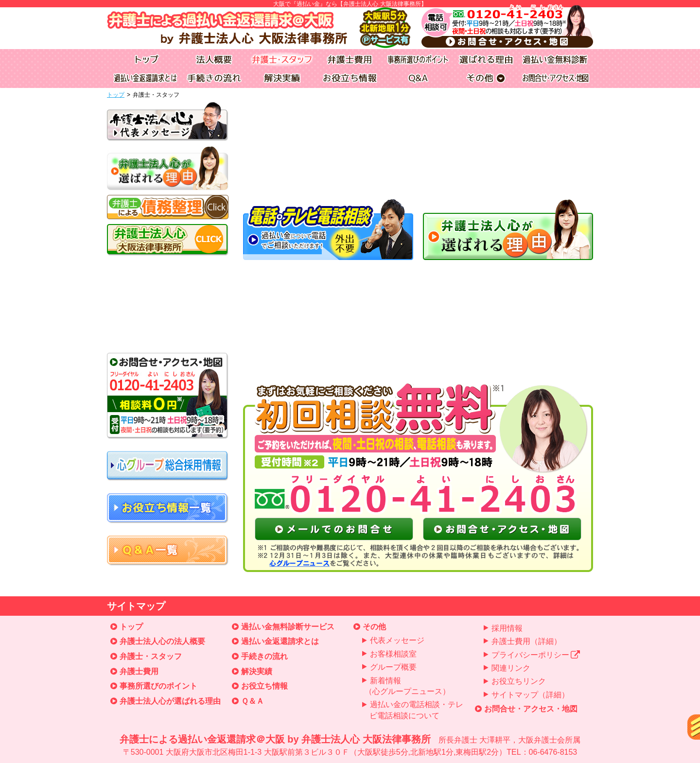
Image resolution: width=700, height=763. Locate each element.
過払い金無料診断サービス (288, 627)
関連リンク (511, 668)
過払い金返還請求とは (280, 641)
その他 (374, 627)
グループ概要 (393, 667)
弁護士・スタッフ (151, 656)
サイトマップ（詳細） (530, 695)
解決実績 (257, 671)
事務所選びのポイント (158, 686)
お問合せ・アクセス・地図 (531, 709)
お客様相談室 (393, 654)
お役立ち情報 (264, 686)
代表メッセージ (397, 640)
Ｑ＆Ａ (253, 701)
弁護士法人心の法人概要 (162, 641)
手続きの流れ (264, 656)
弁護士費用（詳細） (526, 641)
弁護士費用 (139, 671)
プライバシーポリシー (536, 655)
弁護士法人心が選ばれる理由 (170, 701)
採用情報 (507, 628)
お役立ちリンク (519, 681)
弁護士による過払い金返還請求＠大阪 (350, 746)
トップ (116, 95)
